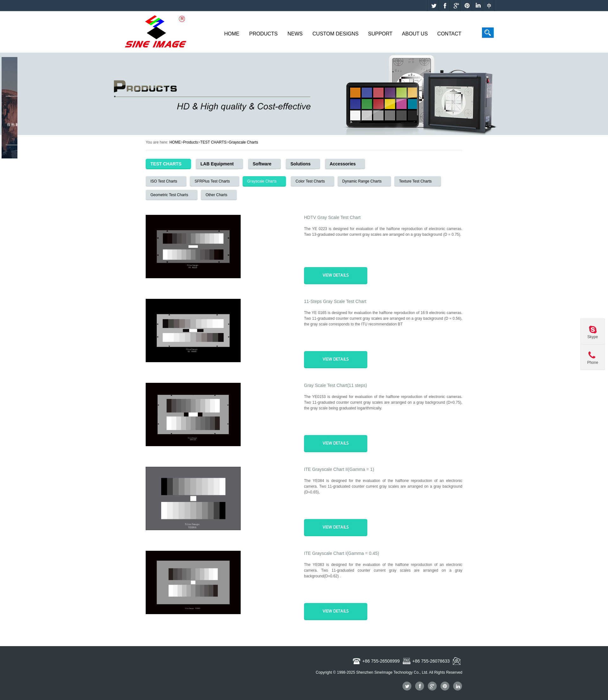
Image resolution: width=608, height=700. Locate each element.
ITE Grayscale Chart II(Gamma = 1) (339, 469)
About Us (415, 34)
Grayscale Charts (243, 142)
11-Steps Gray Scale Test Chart (335, 301)
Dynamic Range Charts (362, 181)
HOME (175, 142)
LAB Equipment (217, 164)
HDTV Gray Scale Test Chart (332, 217)
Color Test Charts (310, 181)
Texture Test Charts (415, 181)
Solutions (301, 164)
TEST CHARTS (213, 142)
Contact (449, 34)
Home (232, 34)
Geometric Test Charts (169, 195)
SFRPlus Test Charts (212, 181)
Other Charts (216, 195)
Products (263, 34)
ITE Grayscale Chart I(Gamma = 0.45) (342, 553)
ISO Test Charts (164, 181)
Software (262, 164)
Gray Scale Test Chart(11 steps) (336, 385)
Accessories (343, 164)
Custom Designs (336, 34)
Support (380, 34)
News (295, 34)
